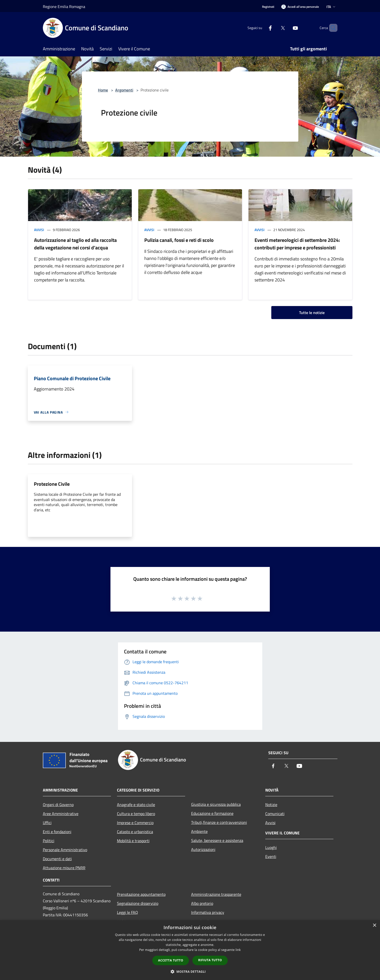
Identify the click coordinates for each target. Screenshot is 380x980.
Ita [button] (331, 7)
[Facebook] (262, 28)
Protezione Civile (52, 484)
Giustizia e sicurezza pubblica (216, 804)
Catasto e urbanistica (135, 832)
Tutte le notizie (312, 313)
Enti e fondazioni (57, 832)
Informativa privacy (208, 912)
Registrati (268, 7)
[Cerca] (331, 28)
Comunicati (275, 814)
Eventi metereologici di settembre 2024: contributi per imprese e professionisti (297, 244)
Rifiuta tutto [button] (210, 960)
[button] (190, 971)
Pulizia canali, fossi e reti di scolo (179, 240)
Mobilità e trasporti (133, 841)
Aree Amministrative (61, 814)
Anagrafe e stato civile (136, 805)
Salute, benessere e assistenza (217, 840)
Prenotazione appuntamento (141, 894)
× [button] (374, 925)
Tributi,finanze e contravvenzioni (219, 822)
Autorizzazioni (203, 849)
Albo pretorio (202, 903)
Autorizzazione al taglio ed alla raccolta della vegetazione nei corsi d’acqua (75, 244)
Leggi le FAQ (128, 912)
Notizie (271, 805)
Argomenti (124, 90)
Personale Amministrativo (65, 850)
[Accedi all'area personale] (300, 7)
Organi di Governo (58, 805)
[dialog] (190, 950)
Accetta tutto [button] (171, 960)
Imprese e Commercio (135, 823)
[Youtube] (287, 28)
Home (103, 90)
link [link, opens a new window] (238, 950)
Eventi (271, 856)
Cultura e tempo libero (136, 814)
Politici (49, 841)
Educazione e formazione (212, 813)
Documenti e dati (57, 859)
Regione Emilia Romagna (64, 7)
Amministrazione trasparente (216, 894)
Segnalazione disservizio (138, 903)
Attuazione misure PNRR (64, 868)
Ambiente (199, 831)
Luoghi (271, 847)
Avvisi (39, 230)
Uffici (47, 823)
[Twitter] (274, 28)
